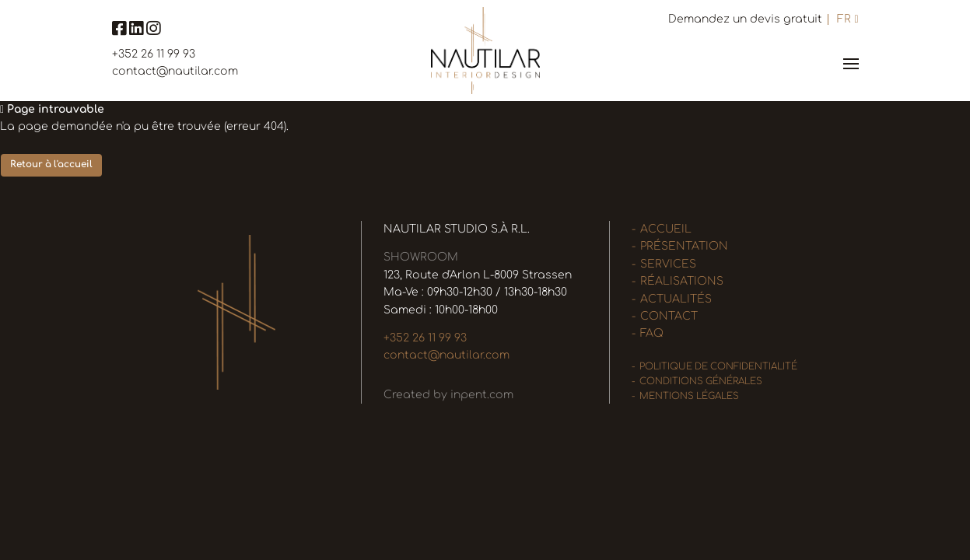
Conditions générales (701, 381)
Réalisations (682, 281)
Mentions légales (689, 396)
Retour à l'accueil (51, 164)
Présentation (684, 246)
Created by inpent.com (448, 395)
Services (668, 264)
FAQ (652, 333)
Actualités (676, 299)
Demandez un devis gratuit (745, 19)
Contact (669, 316)
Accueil (666, 229)
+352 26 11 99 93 (154, 54)
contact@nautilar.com (175, 71)
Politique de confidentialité (718, 367)
